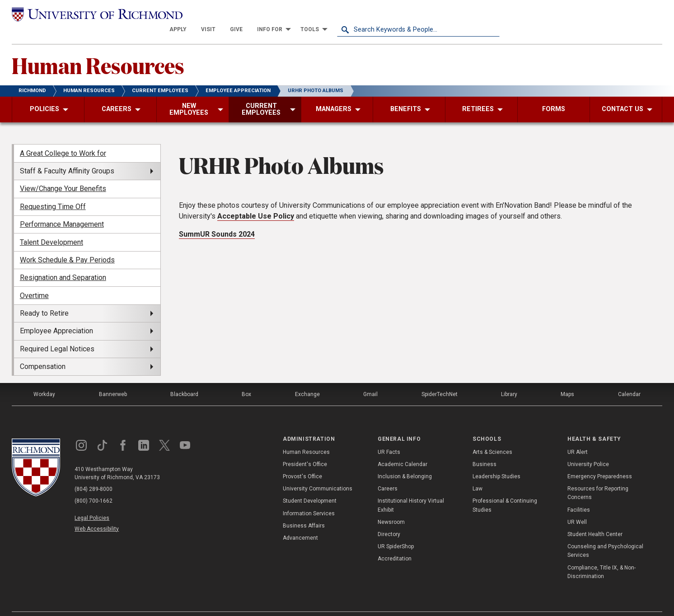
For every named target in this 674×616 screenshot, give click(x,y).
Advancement (300, 523)
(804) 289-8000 (94, 474)
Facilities (579, 495)
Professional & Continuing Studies (505, 490)
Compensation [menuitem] (43, 352)
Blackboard (184, 379)
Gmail (370, 379)
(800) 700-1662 (94, 486)
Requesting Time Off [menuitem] (53, 191)
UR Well (577, 507)
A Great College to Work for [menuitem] (63, 138)
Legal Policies (92, 503)
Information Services (309, 498)
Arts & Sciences (492, 437)
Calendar (629, 379)
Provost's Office (302, 462)
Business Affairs (304, 511)
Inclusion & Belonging (405, 462)
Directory (389, 519)
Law (477, 474)
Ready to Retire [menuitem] (44, 298)
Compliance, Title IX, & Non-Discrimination (601, 557)
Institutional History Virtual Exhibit (411, 490)
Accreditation (395, 544)
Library (509, 379)
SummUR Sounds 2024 (217, 219)
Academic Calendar (403, 449)
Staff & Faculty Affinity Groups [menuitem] (67, 156)
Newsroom (391, 507)
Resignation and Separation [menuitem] (63, 263)
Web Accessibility (97, 513)
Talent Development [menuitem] (51, 227)
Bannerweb (113, 379)
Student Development (310, 486)
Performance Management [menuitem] (62, 209)
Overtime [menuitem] (34, 280)
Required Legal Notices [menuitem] (57, 334)
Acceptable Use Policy (256, 201)
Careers (388, 474)
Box (246, 379)
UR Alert (578, 437)
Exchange (307, 379)
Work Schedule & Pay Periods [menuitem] (67, 245)
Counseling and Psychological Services (605, 536)
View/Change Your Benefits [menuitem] (63, 174)
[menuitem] (341, 14)
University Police (588, 449)
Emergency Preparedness (600, 462)
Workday (44, 379)
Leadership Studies (496, 462)
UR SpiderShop (396, 532)
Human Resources (98, 50)
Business (484, 449)
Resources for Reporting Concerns (598, 478)
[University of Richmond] (93, 14)
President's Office (305, 449)
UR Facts (389, 437)
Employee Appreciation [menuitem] (56, 316)
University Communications (318, 474)
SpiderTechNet (440, 379)
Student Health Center (595, 519)
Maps (567, 379)
